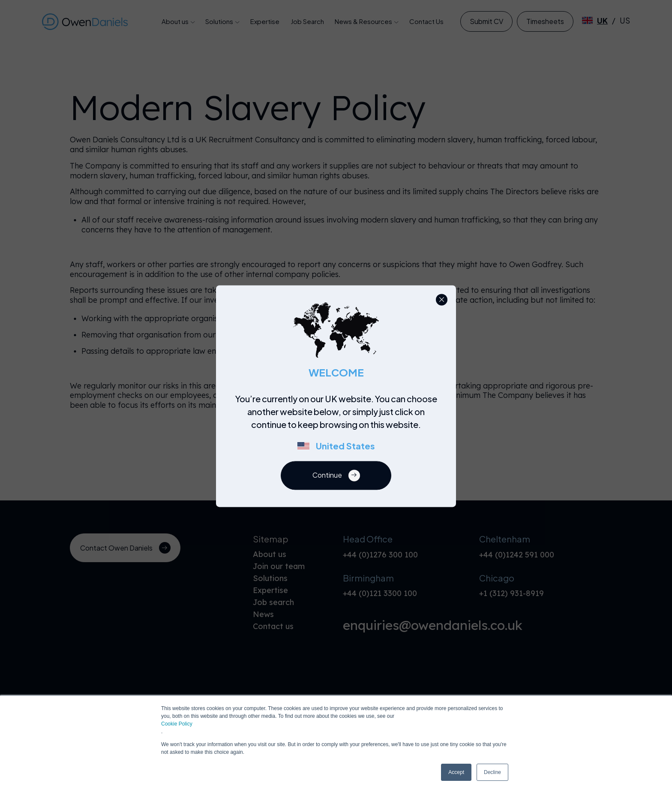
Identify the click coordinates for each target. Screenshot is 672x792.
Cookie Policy (177, 724)
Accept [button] (456, 772)
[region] (339, 427)
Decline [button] (492, 772)
